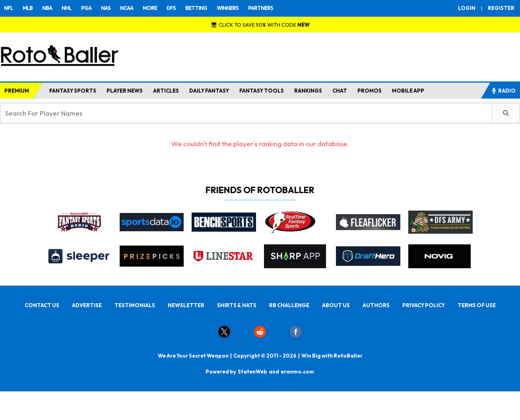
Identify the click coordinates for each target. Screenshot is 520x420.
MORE (150, 8)
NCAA (127, 8)
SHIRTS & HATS (237, 305)
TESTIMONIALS (135, 305)
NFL (9, 8)
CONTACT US (42, 305)
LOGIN (467, 8)
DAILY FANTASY (209, 91)
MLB (28, 8)
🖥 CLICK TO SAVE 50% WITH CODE (260, 25)
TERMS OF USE (477, 305)
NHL (67, 8)
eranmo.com (297, 372)
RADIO (503, 91)
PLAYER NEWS (125, 91)
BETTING (196, 8)
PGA (86, 8)
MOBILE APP (408, 91)
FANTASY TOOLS (262, 91)
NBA (47, 8)
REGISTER (501, 8)
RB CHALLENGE (289, 305)
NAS (106, 8)
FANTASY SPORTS (73, 91)
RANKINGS (308, 91)
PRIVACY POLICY (424, 305)
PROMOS (370, 91)
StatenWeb (252, 372)
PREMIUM (17, 91)
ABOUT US (336, 305)
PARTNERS (261, 8)
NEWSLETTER (186, 305)
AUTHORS (376, 305)
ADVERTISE (87, 305)
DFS (171, 8)
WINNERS (228, 8)
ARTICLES (166, 91)
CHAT (340, 91)
